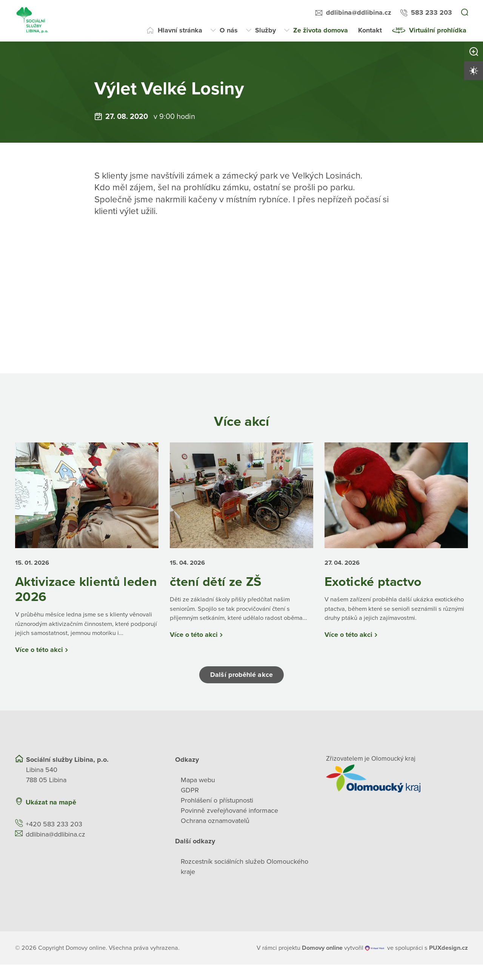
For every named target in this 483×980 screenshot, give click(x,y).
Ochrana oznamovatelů (215, 836)
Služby (265, 30)
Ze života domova (321, 30)
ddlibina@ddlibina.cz (359, 12)
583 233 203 (431, 12)
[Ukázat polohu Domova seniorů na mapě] (128, 818)
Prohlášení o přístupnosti (217, 816)
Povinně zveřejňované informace (229, 826)
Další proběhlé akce (241, 690)
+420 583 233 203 (54, 840)
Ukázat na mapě (51, 818)
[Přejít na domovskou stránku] (33, 21)
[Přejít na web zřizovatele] (397, 794)
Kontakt (370, 30)
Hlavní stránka (180, 30)
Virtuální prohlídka (438, 30)
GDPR (190, 806)
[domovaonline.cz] (322, 963)
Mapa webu (198, 795)
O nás (229, 30)
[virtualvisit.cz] (375, 963)
